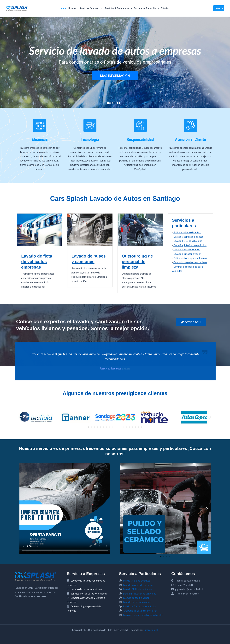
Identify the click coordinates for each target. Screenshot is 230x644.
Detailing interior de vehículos (190, 303)
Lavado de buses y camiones (86, 589)
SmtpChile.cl (151, 630)
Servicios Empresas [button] (91, 8)
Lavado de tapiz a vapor (136, 598)
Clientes (165, 8)
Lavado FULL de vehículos (188, 299)
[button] (101, 8)
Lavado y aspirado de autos (188, 295)
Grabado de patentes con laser (140, 610)
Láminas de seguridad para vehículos (143, 615)
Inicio (64, 8)
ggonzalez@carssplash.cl (189, 589)
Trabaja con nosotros (187, 593)
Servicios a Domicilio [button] (147, 8)
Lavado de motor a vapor (137, 602)
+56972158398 (184, 585)
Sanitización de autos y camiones (89, 593)
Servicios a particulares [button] (118, 8)
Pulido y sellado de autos (187, 291)
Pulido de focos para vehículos (140, 606)
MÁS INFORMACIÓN (115, 76)
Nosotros (73, 8)
